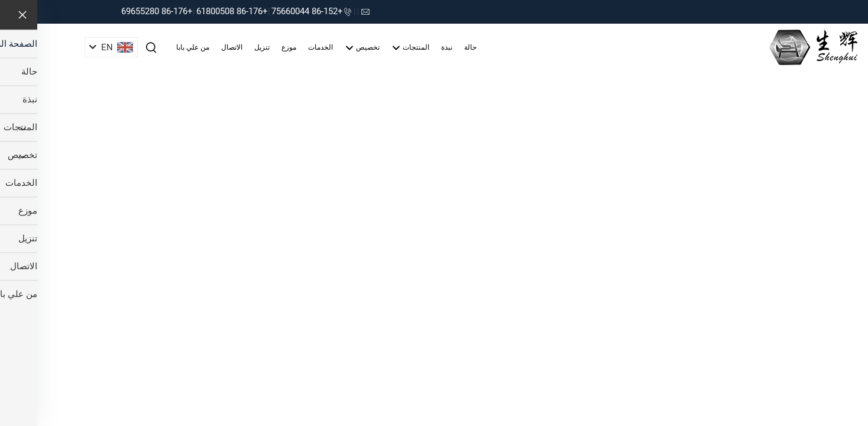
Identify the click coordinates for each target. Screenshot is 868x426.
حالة (433, 47)
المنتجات (373, 48)
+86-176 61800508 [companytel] (195, 11)
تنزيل (225, 47)
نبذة (409, 47)
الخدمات (283, 47)
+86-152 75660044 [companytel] (270, 11)
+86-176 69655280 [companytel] (120, 11)
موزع (252, 47)
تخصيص (325, 48)
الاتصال (195, 47)
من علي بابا (156, 47)
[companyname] (776, 46)
